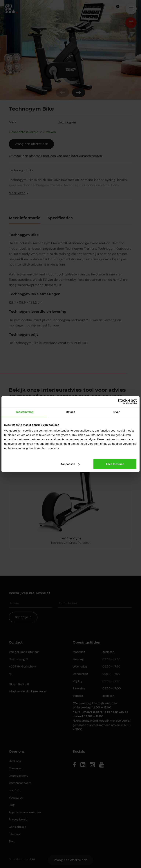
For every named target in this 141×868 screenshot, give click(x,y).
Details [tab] (70, 412)
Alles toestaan (115, 464)
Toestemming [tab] (25, 412)
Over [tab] (116, 412)
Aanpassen (70, 464)
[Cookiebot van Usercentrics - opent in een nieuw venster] (121, 401)
